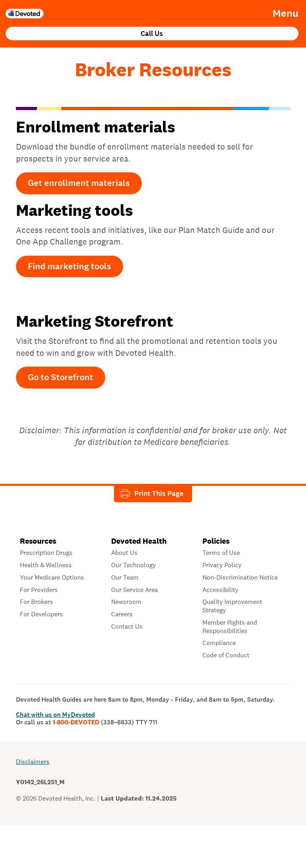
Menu (285, 14)
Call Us (152, 34)
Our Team (125, 578)
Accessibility (220, 590)
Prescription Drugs (46, 553)
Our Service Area (134, 590)
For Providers (39, 590)
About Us (124, 553)
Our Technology (133, 565)
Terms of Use (221, 553)
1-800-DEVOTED (105, 722)
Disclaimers (33, 762)
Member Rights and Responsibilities (230, 627)
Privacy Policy (222, 565)
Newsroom (126, 602)
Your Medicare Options (52, 578)
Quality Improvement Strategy (232, 606)
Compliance (219, 643)
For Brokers (36, 602)
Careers (122, 614)
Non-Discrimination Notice (240, 578)
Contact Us (127, 627)
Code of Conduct (226, 655)
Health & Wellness (46, 565)
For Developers (41, 614)
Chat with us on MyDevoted (55, 715)
